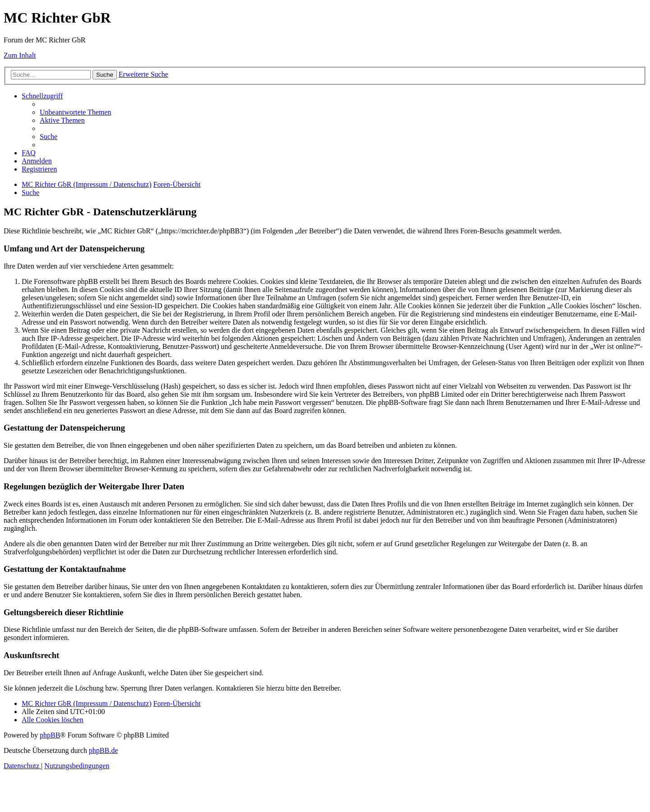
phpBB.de (103, 750)
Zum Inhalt (20, 55)
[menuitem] (75, 112)
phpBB (50, 735)
